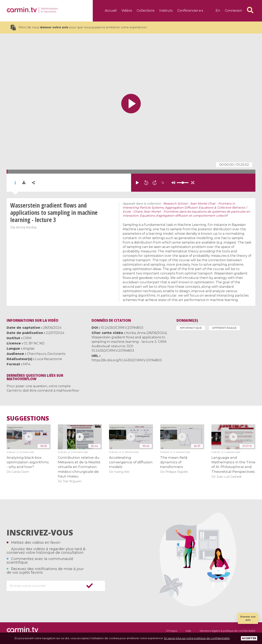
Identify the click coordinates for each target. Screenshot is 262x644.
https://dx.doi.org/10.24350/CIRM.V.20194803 (127, 360)
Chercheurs (36, 354)
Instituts (166, 11)
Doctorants (56, 354)
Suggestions (28, 418)
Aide (188, 631)
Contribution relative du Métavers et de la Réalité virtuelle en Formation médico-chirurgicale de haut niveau (79, 467)
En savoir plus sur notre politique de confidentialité (197, 638)
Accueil (111, 11)
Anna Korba (26, 227)
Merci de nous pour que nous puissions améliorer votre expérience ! (79, 27)
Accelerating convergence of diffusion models (131, 462)
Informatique (191, 328)
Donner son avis (248, 618)
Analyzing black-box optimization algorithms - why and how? (28, 462)
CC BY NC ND (34, 343)
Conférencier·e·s (190, 11)
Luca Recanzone (49, 359)
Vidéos (127, 11)
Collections (146, 11)
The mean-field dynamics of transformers (174, 462)
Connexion (233, 11)
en (218, 11)
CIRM (27, 338)
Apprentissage (224, 328)
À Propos (172, 631)
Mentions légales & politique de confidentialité (228, 631)
